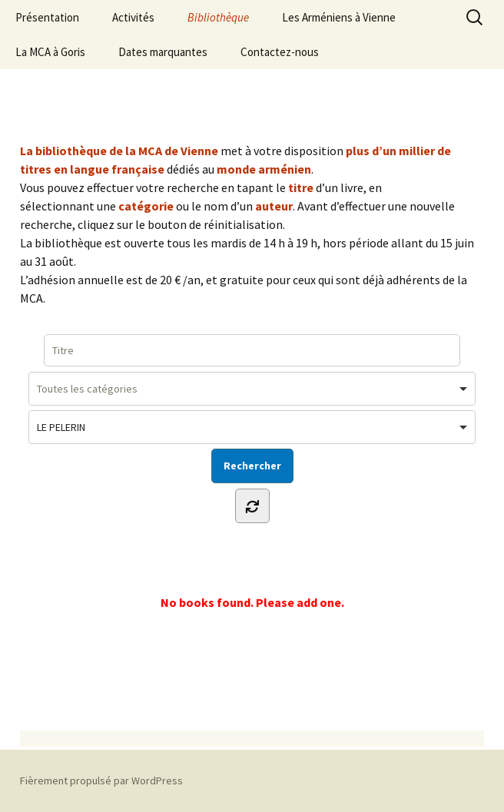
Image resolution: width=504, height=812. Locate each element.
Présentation (47, 17)
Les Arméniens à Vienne (339, 17)
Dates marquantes (163, 52)
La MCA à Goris (50, 52)
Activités (133, 17)
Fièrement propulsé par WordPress (101, 781)
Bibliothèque (218, 17)
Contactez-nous (280, 52)
